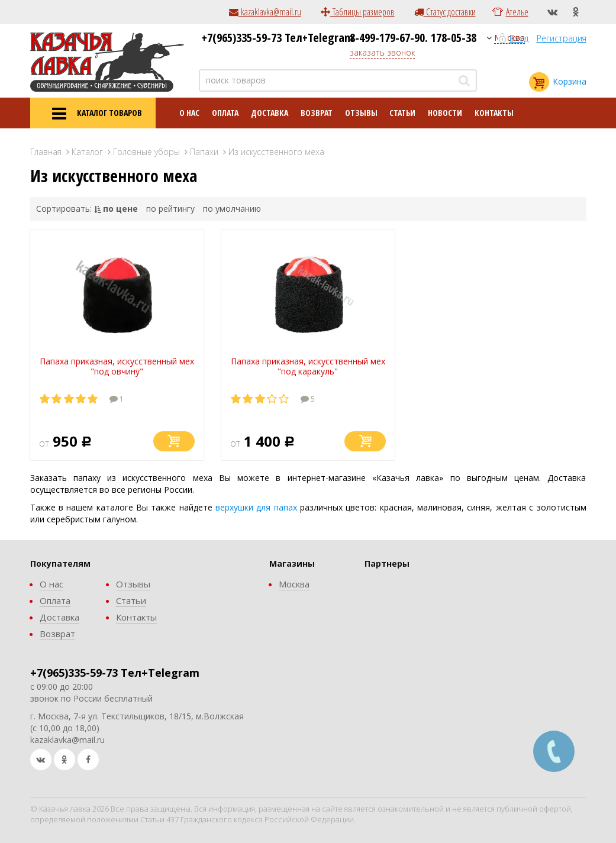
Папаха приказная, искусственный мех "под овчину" (117, 366)
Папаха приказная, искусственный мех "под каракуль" (308, 366)
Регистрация (562, 38)
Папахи (204, 152)
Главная (46, 152)
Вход (519, 38)
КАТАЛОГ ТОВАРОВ (93, 114)
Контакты (494, 113)
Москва (294, 584)
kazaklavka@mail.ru (265, 12)
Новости (445, 113)
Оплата (225, 113)
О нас (189, 113)
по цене (120, 209)
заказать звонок (382, 52)
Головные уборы (146, 152)
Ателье (517, 12)
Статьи (402, 113)
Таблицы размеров (358, 12)
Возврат (317, 113)
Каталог (87, 152)
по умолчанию (232, 209)
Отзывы (361, 113)
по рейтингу (170, 209)
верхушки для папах (256, 507)
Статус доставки (445, 12)
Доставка (270, 113)
